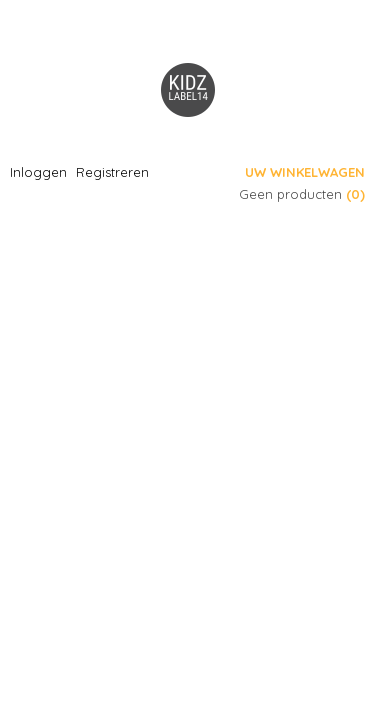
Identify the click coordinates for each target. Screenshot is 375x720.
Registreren (112, 172)
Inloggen (38, 172)
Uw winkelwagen (305, 172)
